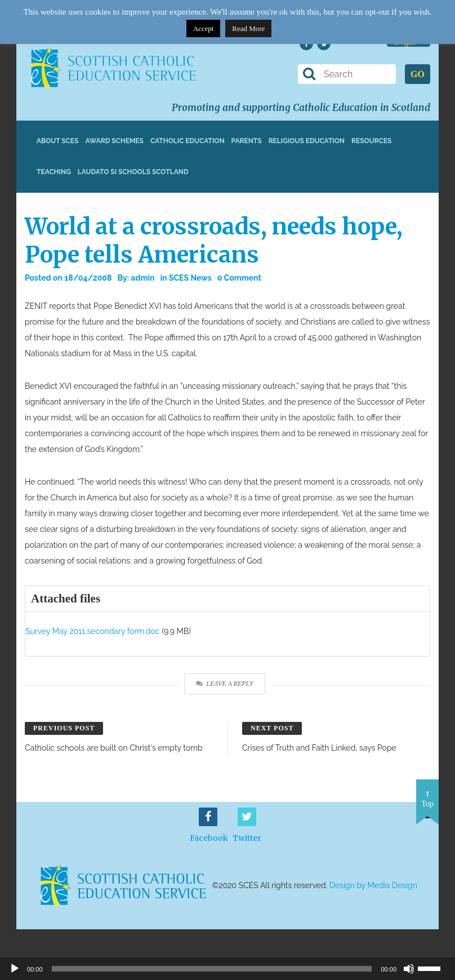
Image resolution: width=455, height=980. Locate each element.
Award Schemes (114, 141)
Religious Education (307, 141)
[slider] (434, 968)
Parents (247, 141)
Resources (371, 141)
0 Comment (239, 278)
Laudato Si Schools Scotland (133, 172)
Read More (248, 28)
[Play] (15, 969)
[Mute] (409, 969)
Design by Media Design (373, 885)
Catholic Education (188, 141)
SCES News (190, 278)
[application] (227, 969)
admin (142, 278)
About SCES (57, 141)
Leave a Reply (224, 684)
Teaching (54, 172)
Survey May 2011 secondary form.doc (93, 631)
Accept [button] (204, 28)
